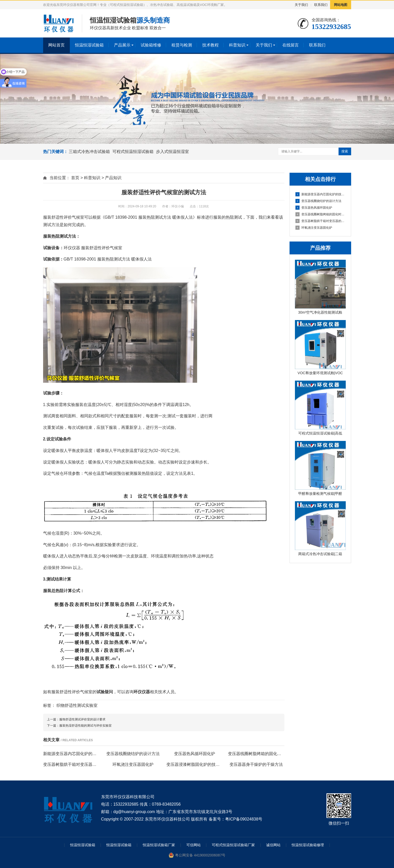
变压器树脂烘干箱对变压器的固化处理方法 (321, 221)
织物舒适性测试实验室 (77, 705)
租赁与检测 (182, 45)
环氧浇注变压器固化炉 (314, 228)
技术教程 (210, 45)
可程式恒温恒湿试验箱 (133, 152)
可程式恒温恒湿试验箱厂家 (233, 845)
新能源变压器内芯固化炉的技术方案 (321, 194)
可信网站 (194, 845)
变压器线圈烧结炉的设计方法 (318, 201)
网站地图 (341, 5)
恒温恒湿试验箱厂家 (159, 845)
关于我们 (301, 5)
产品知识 (113, 178)
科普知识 (237, 45)
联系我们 (321, 5)
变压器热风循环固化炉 (314, 208)
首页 (75, 178)
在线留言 (291, 45)
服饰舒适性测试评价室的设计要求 (82, 719)
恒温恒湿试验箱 (89, 45)
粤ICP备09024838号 (244, 819)
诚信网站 (273, 845)
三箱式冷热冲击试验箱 (89, 152)
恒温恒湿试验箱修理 (308, 845)
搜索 (345, 151)
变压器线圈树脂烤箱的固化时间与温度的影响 (321, 214)
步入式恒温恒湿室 (172, 152)
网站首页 (56, 45)
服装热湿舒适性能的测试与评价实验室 (85, 726)
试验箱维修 (151, 45)
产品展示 (122, 45)
